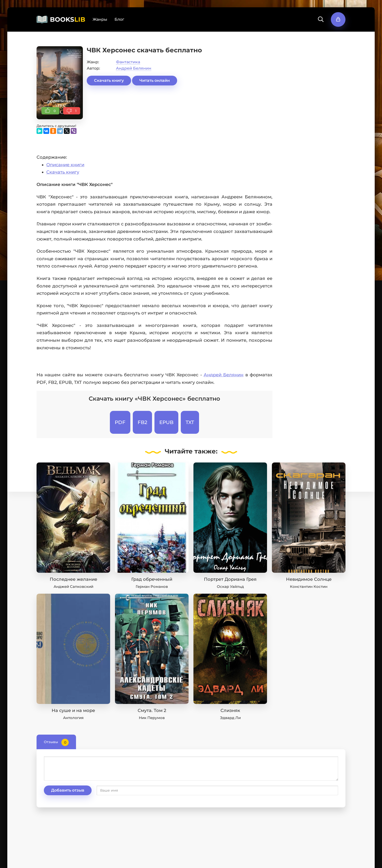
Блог (119, 19)
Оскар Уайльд (230, 586)
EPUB (166, 422)
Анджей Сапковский (73, 586)
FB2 (142, 422)
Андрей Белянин (134, 68)
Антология (73, 718)
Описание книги (65, 165)
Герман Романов (152, 586)
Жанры (100, 19)
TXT (190, 422)
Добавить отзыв (68, 790)
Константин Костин (309, 586)
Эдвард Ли (230, 718)
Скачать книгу (109, 80)
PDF (120, 422)
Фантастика (128, 62)
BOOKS (68, 19)
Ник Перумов (152, 718)
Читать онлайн (155, 80)
